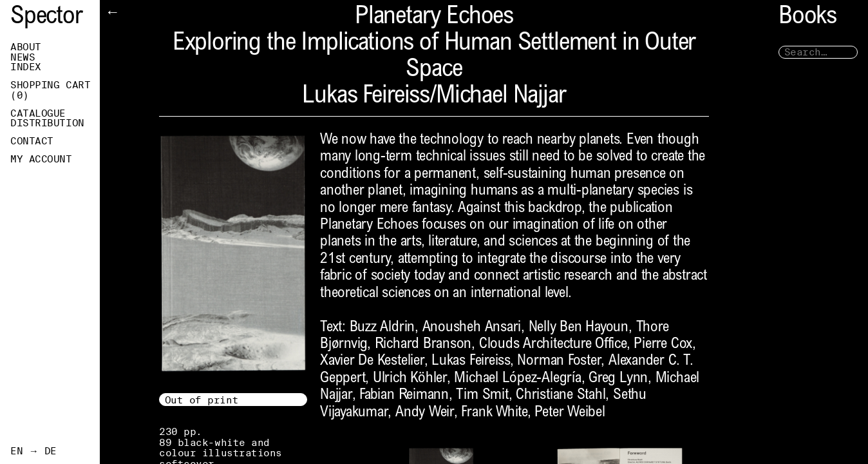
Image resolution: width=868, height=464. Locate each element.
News (23, 57)
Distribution (47, 123)
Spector (46, 18)
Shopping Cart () (50, 90)
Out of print (202, 400)
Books (807, 18)
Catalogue (38, 113)
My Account (41, 159)
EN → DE (33, 451)
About (26, 47)
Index (26, 67)
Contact (32, 141)
